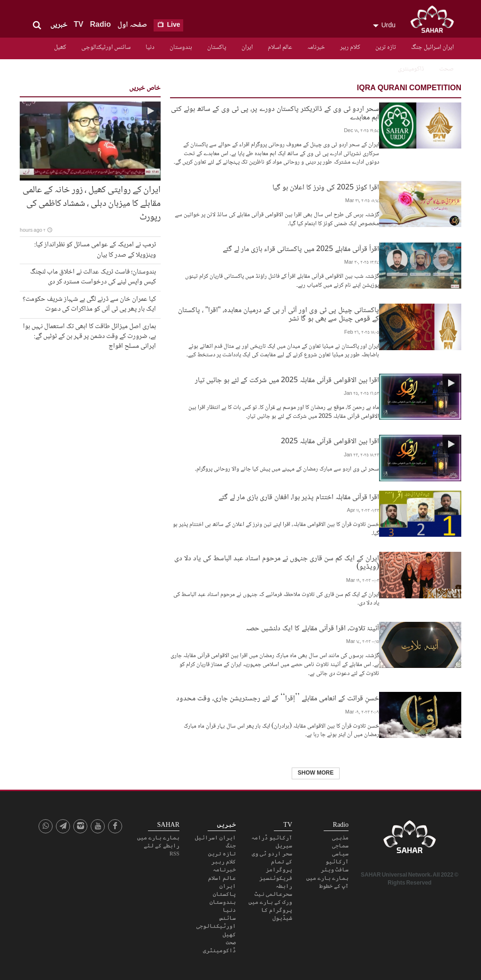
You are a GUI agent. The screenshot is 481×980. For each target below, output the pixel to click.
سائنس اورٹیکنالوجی (106, 47)
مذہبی (340, 835)
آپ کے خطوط (334, 883)
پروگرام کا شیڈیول (277, 911)
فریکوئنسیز (276, 875)
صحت (446, 69)
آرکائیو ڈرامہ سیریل (272, 839)
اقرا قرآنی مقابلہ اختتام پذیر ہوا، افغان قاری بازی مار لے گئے (299, 494)
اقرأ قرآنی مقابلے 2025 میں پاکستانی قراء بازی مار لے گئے (301, 248)
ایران (247, 47)
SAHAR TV (410, 837)
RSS (175, 851)
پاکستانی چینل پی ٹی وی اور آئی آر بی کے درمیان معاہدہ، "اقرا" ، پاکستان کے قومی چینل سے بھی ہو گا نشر (279, 314)
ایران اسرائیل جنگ (432, 47)
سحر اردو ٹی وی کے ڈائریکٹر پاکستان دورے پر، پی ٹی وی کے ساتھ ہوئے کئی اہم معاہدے (275, 112)
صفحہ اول (132, 25)
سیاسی (340, 851)
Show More (316, 771)
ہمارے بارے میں (327, 875)
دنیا (150, 47)
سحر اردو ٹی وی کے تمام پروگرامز (272, 859)
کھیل (60, 47)
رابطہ (284, 883)
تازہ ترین (386, 47)
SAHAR (435, 21)
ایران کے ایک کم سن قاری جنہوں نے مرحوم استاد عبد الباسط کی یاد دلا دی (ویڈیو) (277, 559)
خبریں (59, 25)
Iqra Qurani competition (409, 89)
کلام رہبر (350, 47)
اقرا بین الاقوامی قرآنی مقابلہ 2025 (330, 441)
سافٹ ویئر (335, 867)
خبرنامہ (316, 47)
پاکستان (217, 47)
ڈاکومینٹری (411, 69)
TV (78, 25)
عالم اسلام (280, 47)
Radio (100, 25)
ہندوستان (181, 47)
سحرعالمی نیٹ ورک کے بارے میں (270, 895)
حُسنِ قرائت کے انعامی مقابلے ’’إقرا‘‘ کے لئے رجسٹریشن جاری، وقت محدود (278, 695)
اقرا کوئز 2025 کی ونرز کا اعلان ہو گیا (326, 187)
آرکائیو (337, 859)
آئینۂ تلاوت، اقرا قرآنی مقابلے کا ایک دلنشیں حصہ (312, 625)
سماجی (340, 843)
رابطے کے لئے (162, 843)
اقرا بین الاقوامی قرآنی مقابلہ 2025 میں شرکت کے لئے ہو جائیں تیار (287, 380)
